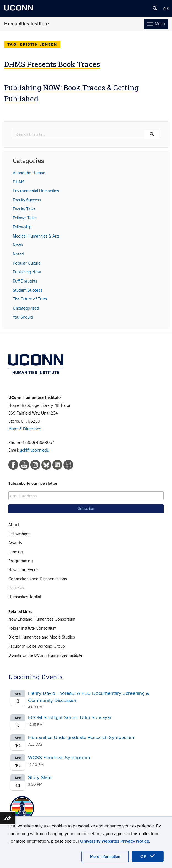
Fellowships (19, 534)
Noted (18, 254)
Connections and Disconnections (38, 579)
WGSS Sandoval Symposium (59, 758)
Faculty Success (27, 200)
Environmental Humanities (36, 191)
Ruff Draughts (25, 281)
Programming (21, 561)
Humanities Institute (26, 24)
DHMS (19, 182)
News (18, 245)
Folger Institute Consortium (32, 628)
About (14, 525)
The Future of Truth (30, 299)
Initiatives (16, 588)
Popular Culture (27, 263)
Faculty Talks (24, 209)
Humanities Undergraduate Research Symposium (81, 738)
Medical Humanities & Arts (36, 236)
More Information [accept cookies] (105, 857)
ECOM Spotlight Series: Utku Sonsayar (70, 718)
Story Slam (40, 778)
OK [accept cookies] (148, 856)
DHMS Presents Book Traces (52, 64)
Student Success (27, 290)
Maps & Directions (25, 429)
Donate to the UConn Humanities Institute (45, 655)
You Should (23, 317)
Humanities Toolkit (25, 597)
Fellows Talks (25, 218)
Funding (16, 552)
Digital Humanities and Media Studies (42, 637)
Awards (15, 543)
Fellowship (22, 227)
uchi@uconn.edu (34, 450)
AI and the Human (29, 173)
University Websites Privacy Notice (115, 841)
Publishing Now (27, 272)
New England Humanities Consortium (42, 619)
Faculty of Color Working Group (37, 646)
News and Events (24, 570)
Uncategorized (26, 308)
